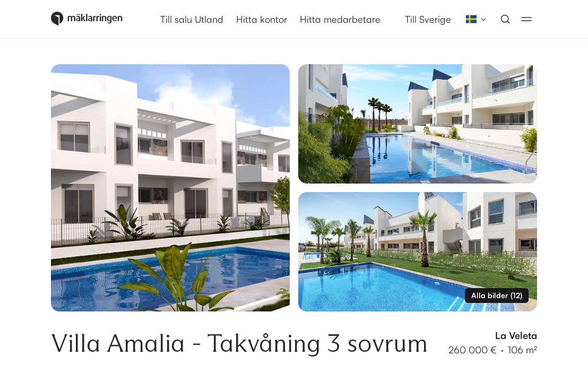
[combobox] (473, 19)
